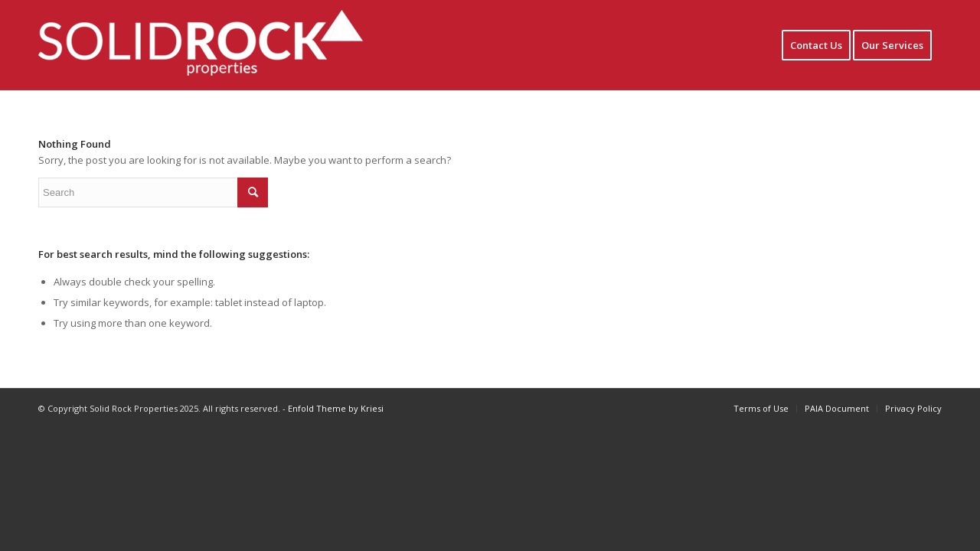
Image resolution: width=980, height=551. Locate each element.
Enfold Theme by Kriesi (336, 408)
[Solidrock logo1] (224, 45)
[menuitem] (816, 45)
